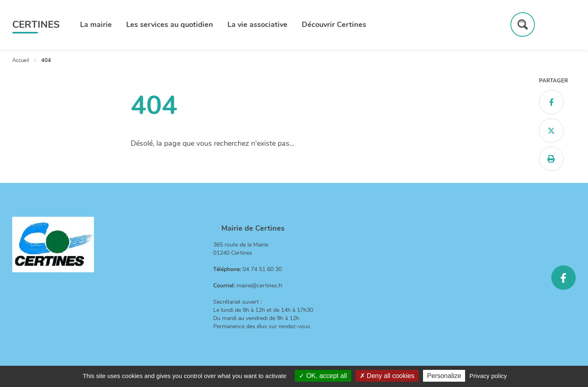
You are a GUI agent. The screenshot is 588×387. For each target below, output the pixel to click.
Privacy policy (488, 376)
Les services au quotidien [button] (170, 24)
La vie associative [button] (257, 24)
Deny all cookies (387, 376)
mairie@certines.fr (259, 286)
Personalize (444, 376)
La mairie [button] (96, 24)
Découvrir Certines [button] (334, 24)
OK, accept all (323, 376)
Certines (36, 24)
